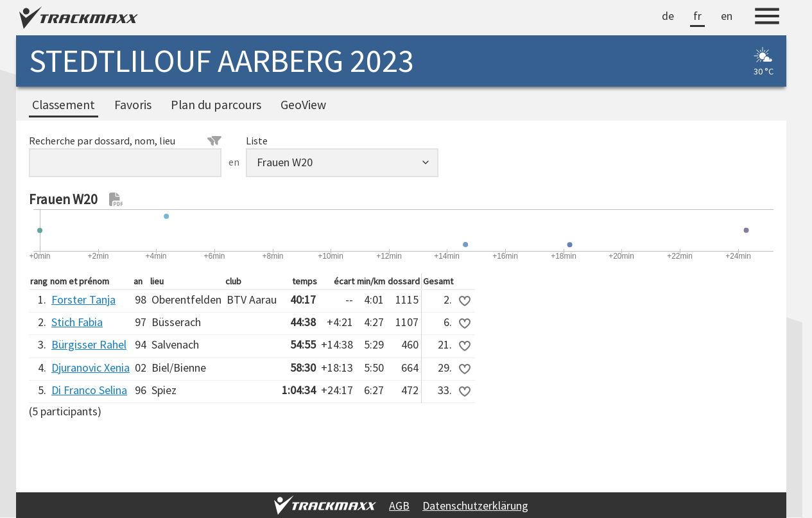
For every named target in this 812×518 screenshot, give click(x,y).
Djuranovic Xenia (91, 367)
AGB (399, 505)
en (727, 16)
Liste (257, 141)
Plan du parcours (216, 105)
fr (697, 16)
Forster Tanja (83, 299)
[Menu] (767, 18)
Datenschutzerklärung (475, 505)
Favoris (133, 105)
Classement (64, 105)
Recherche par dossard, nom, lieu (125, 141)
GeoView (303, 105)
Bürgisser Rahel (89, 344)
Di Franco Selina (89, 390)
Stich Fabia (77, 322)
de (668, 16)
